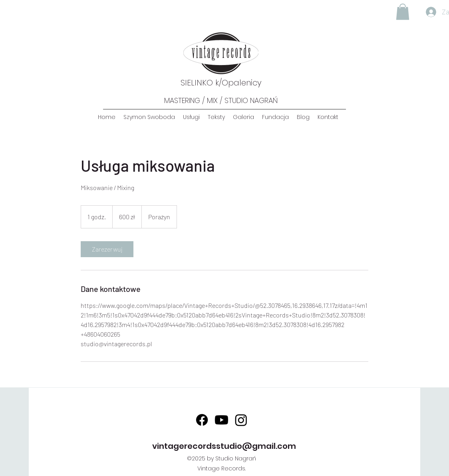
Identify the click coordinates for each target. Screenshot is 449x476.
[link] (107, 249)
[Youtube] (222, 420)
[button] (403, 12)
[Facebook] (202, 420)
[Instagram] (241, 420)
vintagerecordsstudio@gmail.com (224, 446)
